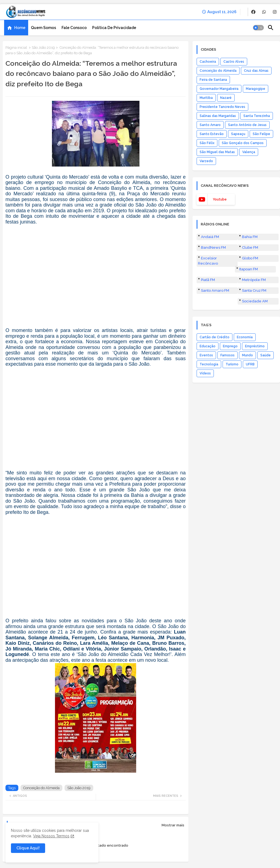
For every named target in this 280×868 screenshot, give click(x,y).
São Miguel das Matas (217, 152)
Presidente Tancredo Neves (222, 107)
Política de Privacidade (114, 28)
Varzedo (206, 161)
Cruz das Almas (256, 71)
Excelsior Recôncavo (208, 261)
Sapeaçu (238, 134)
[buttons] (253, 12)
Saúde (266, 355)
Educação (208, 346)
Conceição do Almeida (41, 788)
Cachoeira (208, 62)
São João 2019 (43, 48)
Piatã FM (208, 280)
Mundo (247, 355)
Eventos (206, 355)
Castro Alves (234, 62)
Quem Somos (43, 28)
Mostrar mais (173, 825)
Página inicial (16, 48)
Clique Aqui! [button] (28, 848)
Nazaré (226, 98)
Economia (245, 337)
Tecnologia (209, 364)
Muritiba (206, 98)
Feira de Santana (213, 80)
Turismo (232, 364)
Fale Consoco (74, 28)
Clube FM (250, 247)
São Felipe (261, 134)
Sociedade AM (255, 301)
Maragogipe (256, 89)
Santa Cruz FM (254, 290)
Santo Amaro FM (215, 290)
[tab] (16, 28)
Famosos (227, 355)
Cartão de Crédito (215, 337)
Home (20, 28)
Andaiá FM (210, 237)
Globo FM (250, 258)
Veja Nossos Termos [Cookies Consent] (51, 836)
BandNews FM (213, 247)
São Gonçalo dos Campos (243, 143)
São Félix (207, 143)
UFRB (250, 364)
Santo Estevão (212, 134)
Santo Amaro (210, 125)
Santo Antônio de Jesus (247, 125)
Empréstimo (255, 346)
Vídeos (205, 373)
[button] (258, 28)
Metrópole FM (254, 280)
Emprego (230, 346)
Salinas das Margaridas (218, 116)
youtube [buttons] (220, 199)
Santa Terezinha (257, 116)
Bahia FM (250, 237)
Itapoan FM (249, 269)
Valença (249, 152)
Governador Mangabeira (219, 89)
